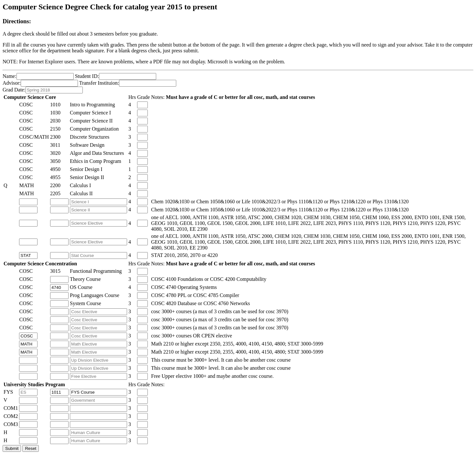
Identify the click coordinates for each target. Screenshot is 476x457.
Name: (10, 76)
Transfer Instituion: (99, 83)
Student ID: (87, 76)
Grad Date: (14, 90)
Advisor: (12, 83)
